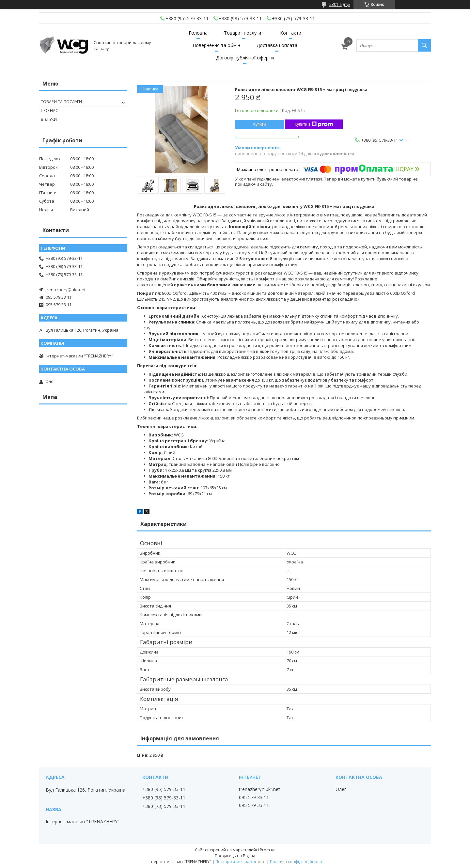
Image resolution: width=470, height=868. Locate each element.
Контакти (291, 33)
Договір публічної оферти (245, 58)
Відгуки (49, 119)
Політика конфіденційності (296, 862)
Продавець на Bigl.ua (235, 856)
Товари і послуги (243, 33)
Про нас (49, 110)
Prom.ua (268, 850)
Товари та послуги (61, 102)
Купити (259, 124)
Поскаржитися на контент (241, 862)
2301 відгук (340, 4)
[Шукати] (424, 45)
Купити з (314, 124)
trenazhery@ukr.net (65, 290)
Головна (198, 33)
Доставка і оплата (277, 45)
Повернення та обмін (216, 45)
